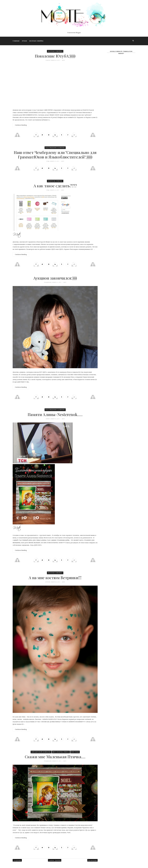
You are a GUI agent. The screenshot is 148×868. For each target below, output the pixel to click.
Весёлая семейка (55, 51)
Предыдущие (92, 860)
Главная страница (55, 860)
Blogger (78, 33)
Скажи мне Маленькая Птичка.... (55, 757)
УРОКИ (24, 41)
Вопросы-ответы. (55, 181)
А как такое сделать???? (55, 186)
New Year (75, 752)
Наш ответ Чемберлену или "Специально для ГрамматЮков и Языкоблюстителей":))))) (55, 155)
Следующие (17, 860)
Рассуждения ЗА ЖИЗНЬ (55, 148)
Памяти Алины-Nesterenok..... (55, 414)
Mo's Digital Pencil (61, 752)
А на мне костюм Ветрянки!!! (55, 578)
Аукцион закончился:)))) (55, 278)
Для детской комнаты (41, 752)
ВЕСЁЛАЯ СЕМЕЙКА (36, 41)
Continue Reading (21, 125)
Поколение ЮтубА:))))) (55, 56)
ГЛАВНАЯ (16, 41)
